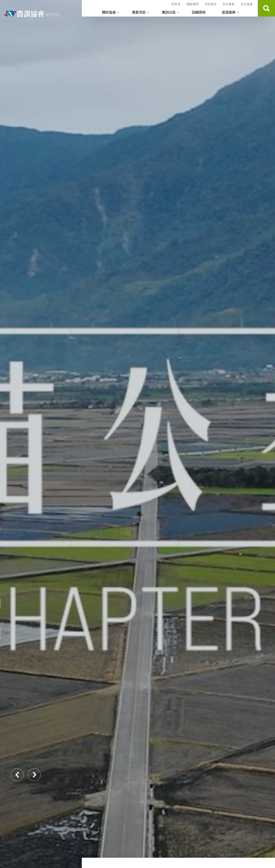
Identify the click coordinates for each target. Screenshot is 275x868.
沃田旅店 (211, 4)
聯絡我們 (192, 4)
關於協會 (109, 12)
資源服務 (229, 12)
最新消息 (139, 12)
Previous (17, 775)
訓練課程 (199, 12)
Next (34, 775)
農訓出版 (169, 12)
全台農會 (229, 4)
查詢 (266, 8)
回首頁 (176, 4)
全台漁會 (247, 4)
